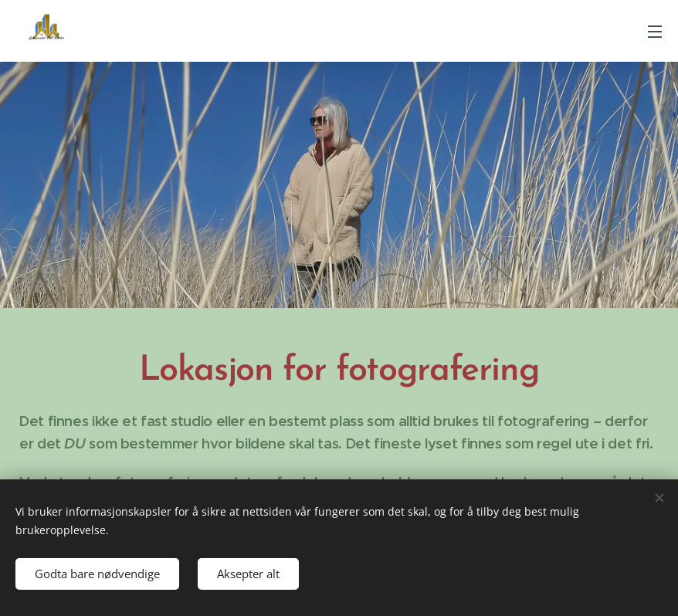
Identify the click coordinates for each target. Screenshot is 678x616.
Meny (655, 32)
